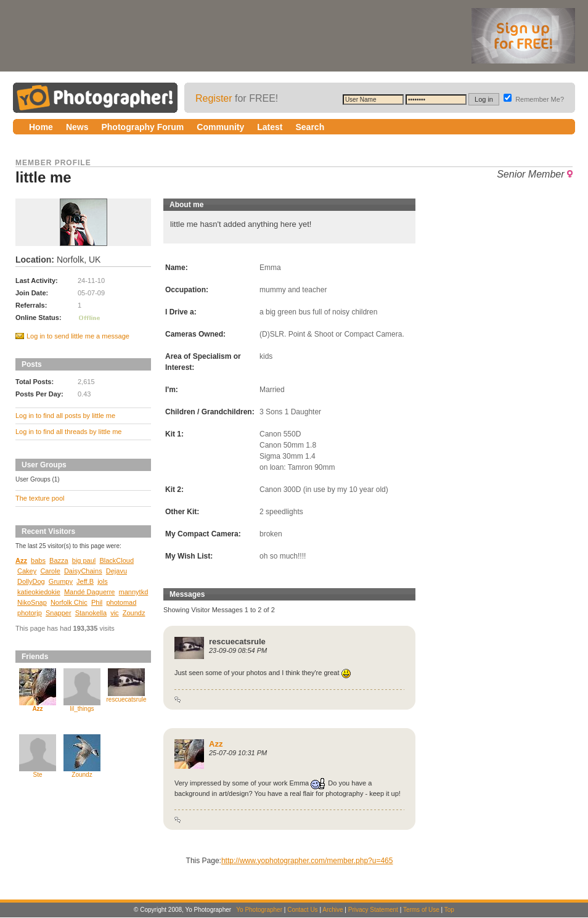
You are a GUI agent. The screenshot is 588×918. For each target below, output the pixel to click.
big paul (84, 560)
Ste (37, 775)
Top (449, 910)
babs (38, 560)
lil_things (82, 709)
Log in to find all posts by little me (65, 416)
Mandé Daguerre (90, 592)
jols (103, 581)
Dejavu (116, 571)
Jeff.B (85, 581)
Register (214, 98)
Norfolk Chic (69, 602)
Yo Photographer (259, 910)
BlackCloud (116, 560)
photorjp (30, 613)
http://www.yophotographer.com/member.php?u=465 (307, 861)
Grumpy (61, 581)
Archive (333, 910)
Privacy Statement (373, 910)
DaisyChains (83, 571)
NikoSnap (32, 602)
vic (114, 613)
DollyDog (31, 581)
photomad (121, 602)
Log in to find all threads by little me (68, 432)
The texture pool (40, 498)
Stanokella (91, 613)
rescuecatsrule (126, 699)
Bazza (59, 560)
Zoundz (134, 613)
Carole (50, 571)
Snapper (59, 613)
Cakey (27, 571)
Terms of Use (421, 910)
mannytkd (134, 592)
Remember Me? (534, 99)
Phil (97, 602)
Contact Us (302, 910)
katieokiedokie (39, 592)
